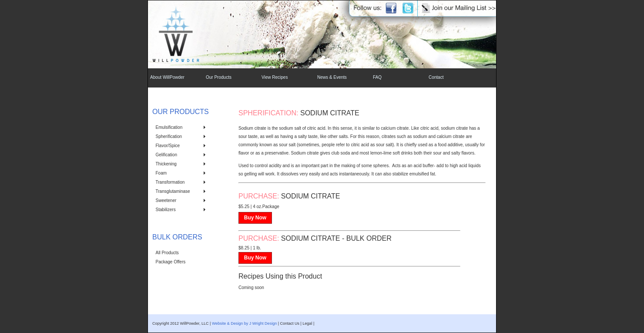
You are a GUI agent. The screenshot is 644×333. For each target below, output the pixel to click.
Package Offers (171, 262)
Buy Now (255, 218)
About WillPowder (167, 77)
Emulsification (169, 127)
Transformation (170, 182)
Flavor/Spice (168, 146)
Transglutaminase (173, 191)
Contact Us (290, 323)
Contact (436, 77)
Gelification (166, 155)
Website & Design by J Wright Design (244, 323)
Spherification (169, 136)
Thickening (166, 164)
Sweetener (166, 200)
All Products (167, 253)
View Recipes (275, 77)
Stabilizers (166, 210)
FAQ (377, 77)
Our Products (219, 77)
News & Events (332, 77)
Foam (161, 173)
